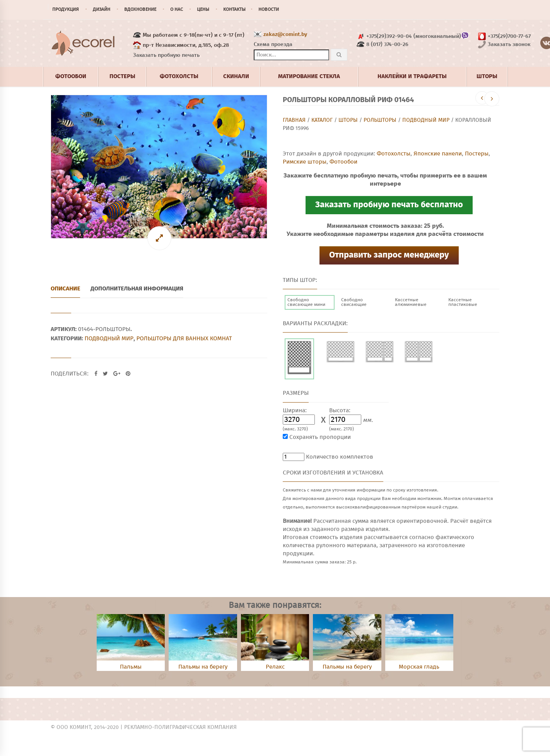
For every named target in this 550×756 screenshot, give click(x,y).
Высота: (340, 410)
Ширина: (295, 410)
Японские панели (438, 154)
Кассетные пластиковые (463, 302)
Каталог (322, 120)
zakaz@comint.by (285, 34)
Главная (294, 120)
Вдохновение (140, 10)
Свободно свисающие (354, 302)
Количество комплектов (340, 457)
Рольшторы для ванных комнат (184, 338)
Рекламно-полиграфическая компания (180, 727)
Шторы (348, 120)
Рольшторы (380, 120)
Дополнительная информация (137, 288)
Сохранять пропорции (320, 437)
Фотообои (343, 162)
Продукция (66, 10)
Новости (269, 10)
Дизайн (102, 10)
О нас (177, 10)
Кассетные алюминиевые (411, 302)
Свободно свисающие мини (306, 302)
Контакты (234, 10)
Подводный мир (426, 120)
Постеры (477, 154)
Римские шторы (305, 162)
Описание (65, 288)
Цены (203, 10)
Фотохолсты (394, 154)
